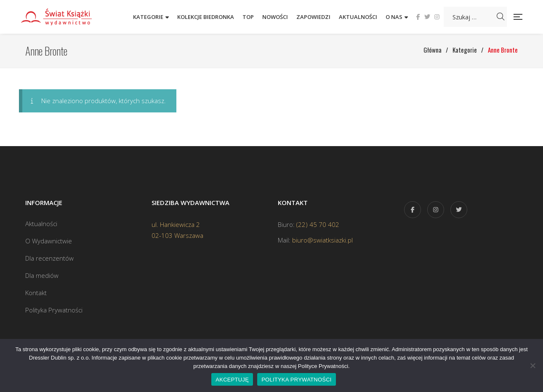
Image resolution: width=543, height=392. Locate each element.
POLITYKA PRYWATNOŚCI (297, 380)
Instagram (437, 17)
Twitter (427, 17)
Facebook (418, 17)
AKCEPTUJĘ (232, 380)
